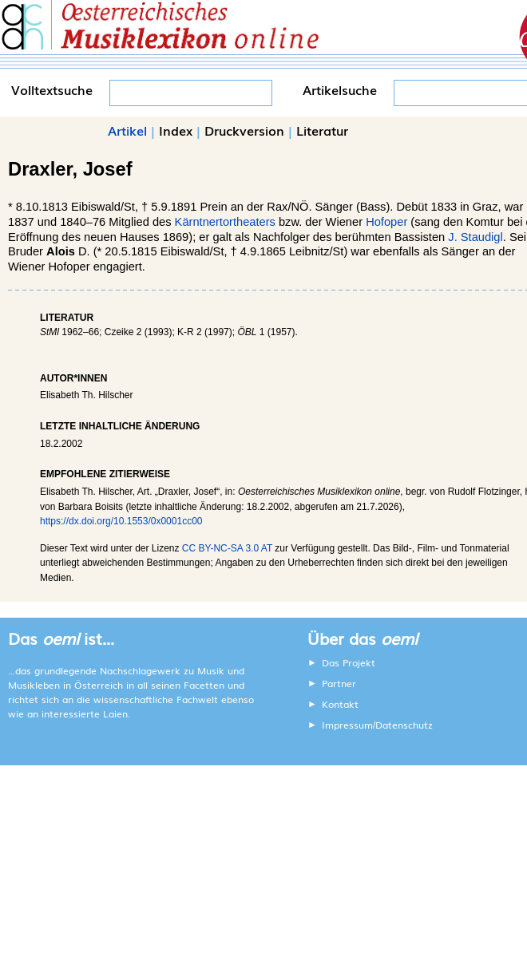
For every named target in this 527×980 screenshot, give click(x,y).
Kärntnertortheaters (225, 222)
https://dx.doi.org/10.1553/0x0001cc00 (121, 521)
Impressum (347, 725)
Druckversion (244, 130)
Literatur (322, 130)
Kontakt (340, 704)
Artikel (127, 130)
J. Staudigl (475, 237)
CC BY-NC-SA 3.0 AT (227, 548)
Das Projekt (349, 662)
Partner (339, 683)
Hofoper (386, 222)
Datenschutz (404, 725)
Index (176, 130)
